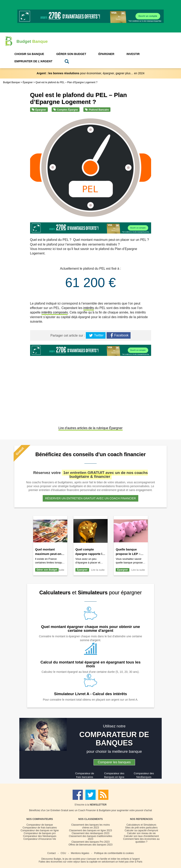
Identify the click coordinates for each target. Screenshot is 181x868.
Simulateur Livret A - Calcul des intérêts (91, 694)
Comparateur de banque (40, 825)
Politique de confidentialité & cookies (114, 853)
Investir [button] (133, 54)
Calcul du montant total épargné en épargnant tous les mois (90, 664)
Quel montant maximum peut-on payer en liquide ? (48, 554)
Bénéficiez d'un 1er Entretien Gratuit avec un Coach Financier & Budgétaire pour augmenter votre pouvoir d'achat (90, 810)
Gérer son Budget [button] (71, 54)
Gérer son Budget (47, 570)
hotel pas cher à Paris (131, 862)
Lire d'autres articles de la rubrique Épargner (90, 428)
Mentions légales (80, 853)
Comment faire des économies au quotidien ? (141, 840)
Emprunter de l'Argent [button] (33, 61)
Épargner (39, 110)
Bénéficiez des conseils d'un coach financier (90, 454)
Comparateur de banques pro (40, 833)
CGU (63, 853)
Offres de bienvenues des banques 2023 (90, 845)
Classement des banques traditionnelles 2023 (91, 838)
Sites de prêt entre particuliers (141, 828)
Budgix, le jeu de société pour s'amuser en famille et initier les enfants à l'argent (97, 859)
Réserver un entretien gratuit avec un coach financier (90, 498)
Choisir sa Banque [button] (29, 54)
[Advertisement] (90, 391)
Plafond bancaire (97, 110)
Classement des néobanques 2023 (90, 833)
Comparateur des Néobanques (40, 836)
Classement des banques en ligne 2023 (91, 830)
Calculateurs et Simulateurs (141, 825)
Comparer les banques (114, 762)
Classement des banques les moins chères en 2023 (90, 826)
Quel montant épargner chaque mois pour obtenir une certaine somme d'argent (91, 629)
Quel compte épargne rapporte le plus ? (90, 554)
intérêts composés (55, 312)
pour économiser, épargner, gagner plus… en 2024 (90, 73)
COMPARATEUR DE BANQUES (114, 739)
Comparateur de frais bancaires (40, 828)
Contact (52, 853)
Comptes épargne (66, 110)
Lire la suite (98, 570)
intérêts (89, 308)
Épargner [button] (106, 54)
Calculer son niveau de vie (141, 833)
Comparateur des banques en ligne (40, 830)
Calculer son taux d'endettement (141, 836)
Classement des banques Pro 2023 (90, 842)
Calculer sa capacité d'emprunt (141, 830)
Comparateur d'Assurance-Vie (40, 839)
